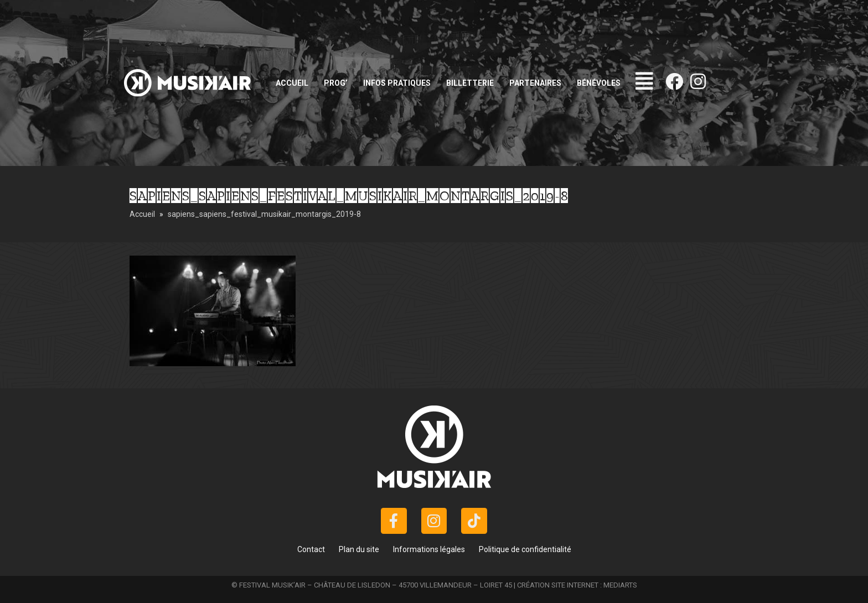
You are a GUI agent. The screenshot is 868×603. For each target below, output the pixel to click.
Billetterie (470, 83)
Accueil (292, 83)
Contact (311, 549)
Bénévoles (599, 83)
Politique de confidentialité (525, 549)
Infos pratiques (397, 83)
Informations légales (429, 549)
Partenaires (535, 83)
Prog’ (336, 83)
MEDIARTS (620, 585)
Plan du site (359, 549)
